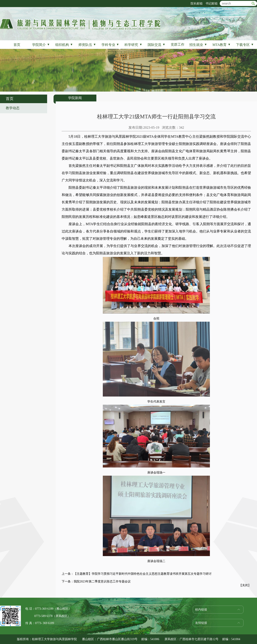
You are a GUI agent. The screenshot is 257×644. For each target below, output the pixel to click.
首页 (17, 45)
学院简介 (41, 45)
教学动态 (13, 108)
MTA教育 (222, 45)
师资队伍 (87, 45)
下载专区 (245, 45)
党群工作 (178, 44)
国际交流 (156, 45)
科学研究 (133, 45)
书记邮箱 (212, 4)
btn (253, 4)
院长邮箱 (197, 4)
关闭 (245, 585)
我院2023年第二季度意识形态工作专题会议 (102, 581)
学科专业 (110, 45)
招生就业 (198, 45)
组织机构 (64, 45)
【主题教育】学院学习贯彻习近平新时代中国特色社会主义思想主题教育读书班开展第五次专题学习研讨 (143, 574)
